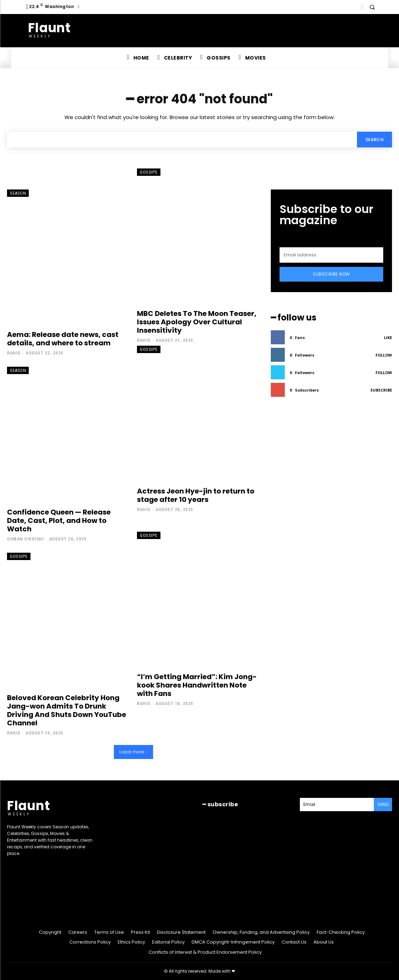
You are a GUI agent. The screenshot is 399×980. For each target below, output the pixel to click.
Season (18, 193)
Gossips (149, 172)
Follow (384, 355)
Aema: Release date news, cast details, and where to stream (63, 339)
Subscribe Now (331, 274)
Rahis (14, 353)
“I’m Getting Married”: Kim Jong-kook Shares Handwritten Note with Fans (197, 685)
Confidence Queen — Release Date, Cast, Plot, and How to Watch (59, 520)
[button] (372, 7)
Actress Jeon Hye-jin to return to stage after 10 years (196, 495)
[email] (331, 255)
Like (388, 337)
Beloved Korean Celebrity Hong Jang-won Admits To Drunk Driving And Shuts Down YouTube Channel (67, 710)
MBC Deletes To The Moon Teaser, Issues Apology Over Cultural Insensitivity (197, 322)
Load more (133, 752)
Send (383, 804)
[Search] (374, 139)
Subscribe (381, 390)
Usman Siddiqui (25, 539)
